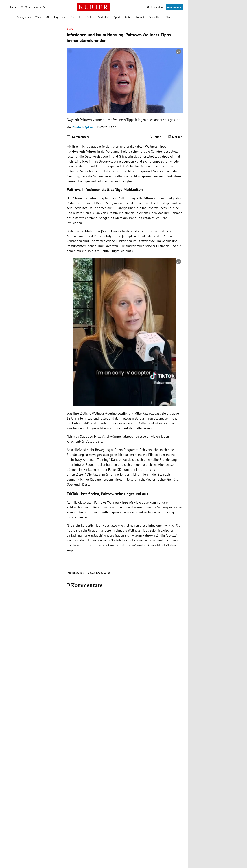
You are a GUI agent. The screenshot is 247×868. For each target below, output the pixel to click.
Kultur (128, 17)
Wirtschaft (104, 17)
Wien (38, 17)
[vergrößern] (178, 52)
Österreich (77, 17)
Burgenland (60, 17)
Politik (90, 17)
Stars (169, 17)
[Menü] (11, 7)
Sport (117, 17)
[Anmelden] (155, 7)
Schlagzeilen (24, 17)
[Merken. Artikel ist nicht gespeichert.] (175, 137)
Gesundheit (155, 17)
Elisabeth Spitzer (83, 127)
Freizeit (140, 17)
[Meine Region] (31, 7)
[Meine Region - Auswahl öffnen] (44, 7)
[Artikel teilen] (155, 137)
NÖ (47, 17)
